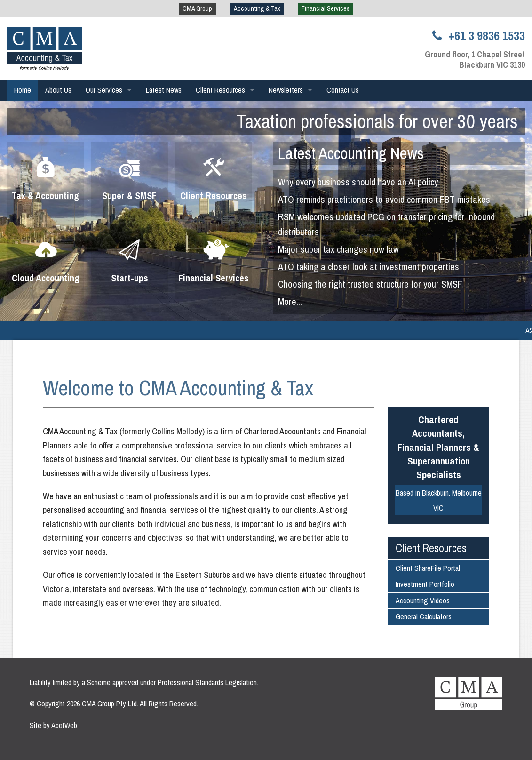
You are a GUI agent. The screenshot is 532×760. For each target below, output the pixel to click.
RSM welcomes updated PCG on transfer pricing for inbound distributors (386, 224)
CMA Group (197, 8)
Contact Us (343, 90)
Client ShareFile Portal (428, 568)
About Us (58, 90)
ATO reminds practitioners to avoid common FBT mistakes (384, 199)
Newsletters (286, 90)
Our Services (104, 90)
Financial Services (326, 8)
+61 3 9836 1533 (477, 36)
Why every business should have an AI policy (358, 182)
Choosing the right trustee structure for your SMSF (370, 284)
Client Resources (220, 90)
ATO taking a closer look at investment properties (369, 267)
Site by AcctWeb (53, 725)
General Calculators (424, 616)
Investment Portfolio (425, 584)
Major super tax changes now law (338, 249)
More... (290, 301)
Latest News (164, 90)
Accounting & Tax (257, 8)
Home (23, 90)
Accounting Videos (423, 600)
